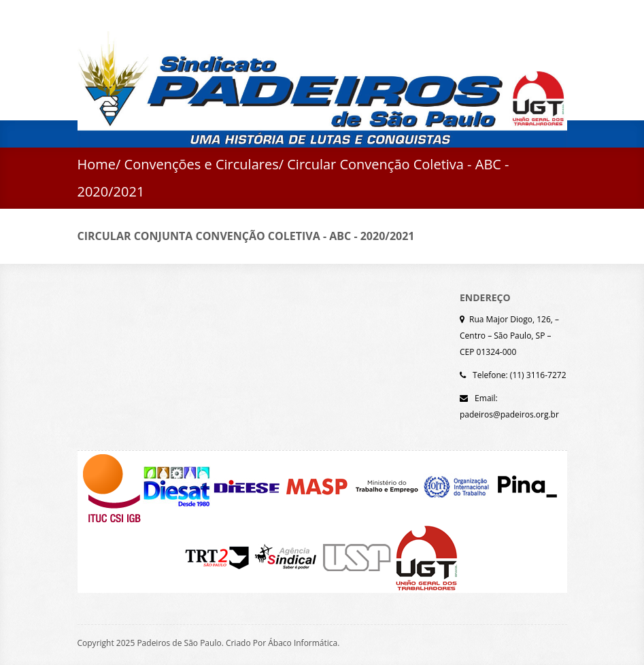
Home (97, 164)
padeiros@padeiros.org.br (509, 414)
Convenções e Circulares (202, 164)
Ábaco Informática (303, 643)
